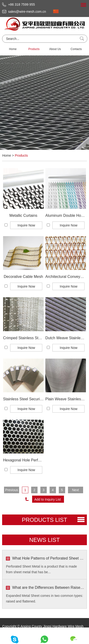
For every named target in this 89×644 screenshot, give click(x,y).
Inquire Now (26, 225)
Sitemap (53, 633)
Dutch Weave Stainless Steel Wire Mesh (66, 338)
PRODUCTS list (44, 520)
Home (13, 49)
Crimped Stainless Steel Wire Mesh (23, 338)
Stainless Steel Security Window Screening (23, 399)
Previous (12, 490)
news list (44, 540)
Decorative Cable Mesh (23, 277)
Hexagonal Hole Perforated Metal (23, 460)
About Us (55, 49)
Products (34, 49)
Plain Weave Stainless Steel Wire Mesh (66, 399)
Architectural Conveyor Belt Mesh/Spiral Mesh (66, 277)
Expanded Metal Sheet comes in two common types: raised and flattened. (44, 598)
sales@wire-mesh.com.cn (27, 12)
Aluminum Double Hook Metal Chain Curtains (66, 215)
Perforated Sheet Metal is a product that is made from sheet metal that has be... (41, 569)
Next (75, 490)
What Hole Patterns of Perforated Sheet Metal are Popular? (48, 558)
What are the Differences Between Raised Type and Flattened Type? (48, 588)
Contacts (76, 49)
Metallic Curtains (23, 215)
